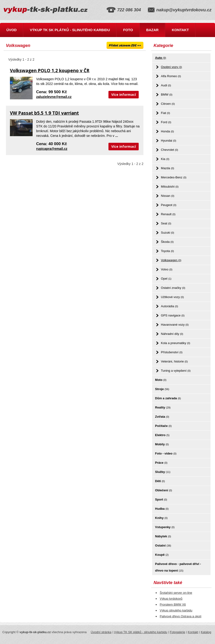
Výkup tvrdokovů (171, 599)
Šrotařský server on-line (176, 593)
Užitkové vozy (172, 297)
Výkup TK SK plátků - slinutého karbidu (70, 30)
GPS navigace (173, 315)
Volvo (167, 269)
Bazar (153, 30)
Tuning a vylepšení (176, 371)
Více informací (124, 95)
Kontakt (180, 30)
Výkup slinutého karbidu (176, 610)
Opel (166, 279)
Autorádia (170, 306)
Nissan (168, 196)
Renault (168, 214)
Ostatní (163, 545)
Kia (165, 159)
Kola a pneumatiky (176, 343)
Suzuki (168, 233)
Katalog (206, 632)
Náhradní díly (172, 334)
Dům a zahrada (168, 398)
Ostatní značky (173, 288)
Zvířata (162, 417)
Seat (166, 223)
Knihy (161, 518)
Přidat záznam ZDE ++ (125, 45)
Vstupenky (165, 527)
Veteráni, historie (174, 361)
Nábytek (163, 536)
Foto (128, 30)
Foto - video (166, 453)
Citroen (168, 104)
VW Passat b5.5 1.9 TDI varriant (44, 113)
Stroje (162, 389)
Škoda (167, 242)
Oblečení (163, 490)
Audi (166, 85)
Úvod (11, 30)
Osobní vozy (171, 67)
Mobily (162, 444)
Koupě (162, 555)
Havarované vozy (175, 325)
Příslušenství (172, 352)
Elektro (162, 435)
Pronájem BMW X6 (173, 604)
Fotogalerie (178, 632)
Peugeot (169, 205)
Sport (161, 499)
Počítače (163, 426)
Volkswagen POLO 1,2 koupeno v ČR (50, 71)
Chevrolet (169, 150)
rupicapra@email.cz (52, 149)
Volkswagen (171, 260)
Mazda (168, 168)
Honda (167, 131)
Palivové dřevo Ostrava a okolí (181, 616)
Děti (160, 481)
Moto (161, 380)
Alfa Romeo (171, 76)
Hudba (162, 509)
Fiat (166, 113)
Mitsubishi (170, 187)
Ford (166, 122)
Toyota (167, 251)
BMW (167, 95)
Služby (163, 472)
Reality (163, 407)
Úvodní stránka (101, 632)
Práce (161, 463)
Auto (160, 58)
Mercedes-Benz (174, 177)
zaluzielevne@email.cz (54, 97)
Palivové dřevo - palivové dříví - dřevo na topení (178, 567)
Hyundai (169, 141)
